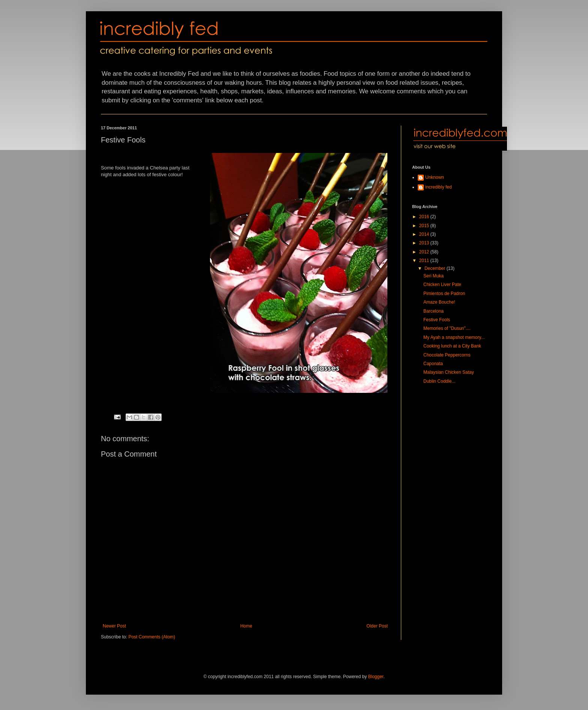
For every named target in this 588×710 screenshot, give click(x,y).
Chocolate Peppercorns (447, 355)
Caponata (433, 364)
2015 (425, 226)
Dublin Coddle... (439, 381)
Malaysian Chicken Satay (449, 372)
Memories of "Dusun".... (447, 328)
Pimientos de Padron (444, 294)
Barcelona (433, 311)
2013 (425, 243)
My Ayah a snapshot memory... (454, 337)
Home (246, 626)
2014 (425, 234)
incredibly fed (439, 187)
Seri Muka (433, 276)
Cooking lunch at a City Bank (452, 346)
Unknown (435, 177)
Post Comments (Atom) (152, 637)
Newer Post (114, 626)
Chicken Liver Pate (442, 285)
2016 (425, 217)
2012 (425, 252)
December (436, 268)
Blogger (376, 677)
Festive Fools (437, 320)
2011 (425, 261)
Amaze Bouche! (439, 302)
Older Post (377, 626)
